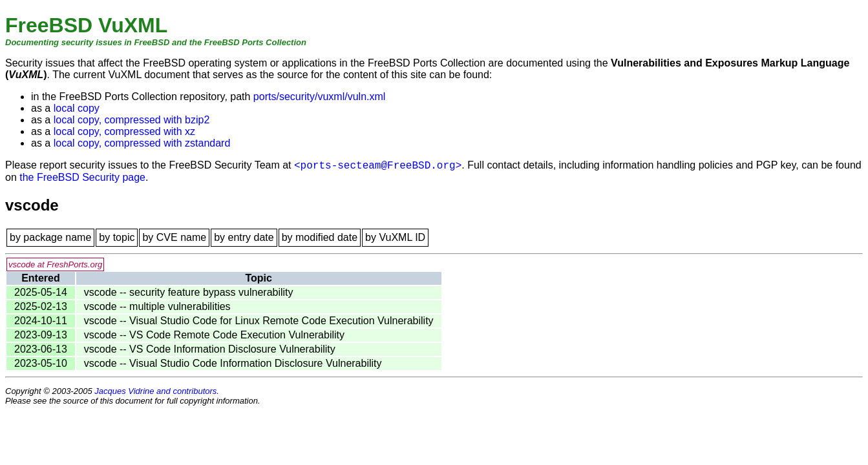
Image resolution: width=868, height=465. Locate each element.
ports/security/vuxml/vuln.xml (320, 97)
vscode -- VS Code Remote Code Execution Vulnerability (214, 335)
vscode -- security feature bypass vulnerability (189, 292)
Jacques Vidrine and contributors (155, 391)
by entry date (244, 237)
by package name (50, 237)
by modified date (320, 237)
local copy (77, 108)
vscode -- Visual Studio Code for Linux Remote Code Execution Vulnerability (259, 321)
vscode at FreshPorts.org (55, 264)
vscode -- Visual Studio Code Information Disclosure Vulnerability (233, 363)
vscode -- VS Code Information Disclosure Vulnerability (210, 349)
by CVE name (174, 237)
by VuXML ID (395, 237)
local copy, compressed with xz (124, 131)
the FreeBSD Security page (82, 177)
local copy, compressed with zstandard (142, 143)
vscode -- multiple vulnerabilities (157, 306)
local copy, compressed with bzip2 (132, 120)
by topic (117, 237)
